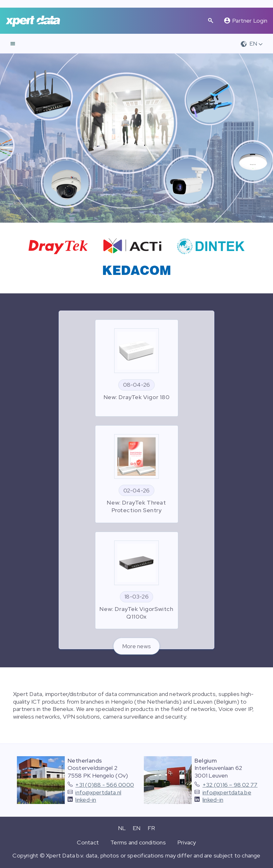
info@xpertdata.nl (98, 792)
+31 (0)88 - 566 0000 (105, 785)
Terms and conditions (138, 842)
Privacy (187, 842)
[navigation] (13, 44)
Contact (88, 842)
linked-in (86, 800)
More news (136, 646)
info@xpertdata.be (227, 792)
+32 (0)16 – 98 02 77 (230, 785)
